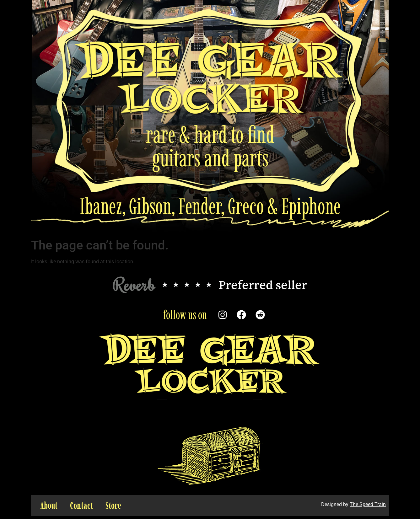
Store (113, 505)
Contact (81, 505)
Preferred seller (263, 285)
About (49, 505)
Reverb (134, 284)
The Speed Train (368, 504)
